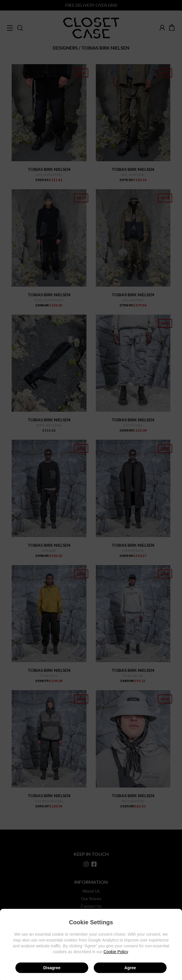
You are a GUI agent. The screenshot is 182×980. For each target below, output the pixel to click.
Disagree (52, 968)
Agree (130, 968)
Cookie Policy (116, 952)
